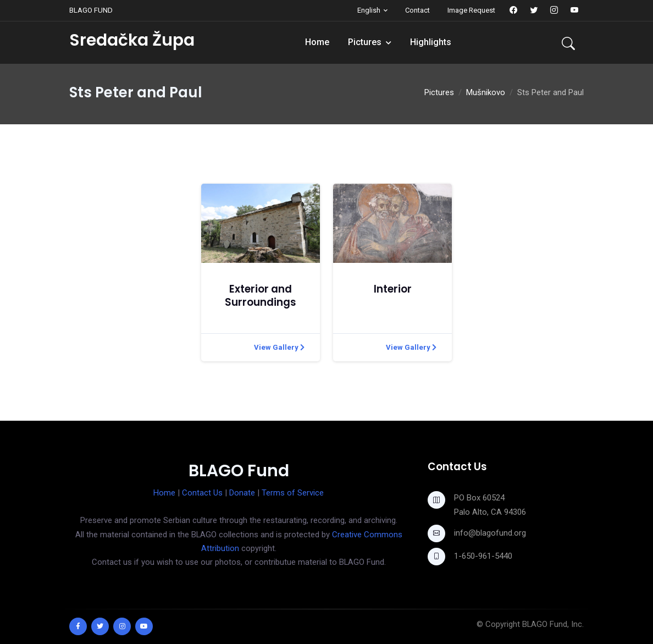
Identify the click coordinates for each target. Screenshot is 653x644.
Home (317, 42)
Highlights (431, 42)
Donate (242, 493)
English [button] (369, 10)
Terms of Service (293, 493)
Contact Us (202, 493)
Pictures (365, 42)
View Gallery (279, 347)
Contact (417, 10)
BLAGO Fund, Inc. (553, 624)
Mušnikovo (486, 92)
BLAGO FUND (91, 10)
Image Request (471, 10)
